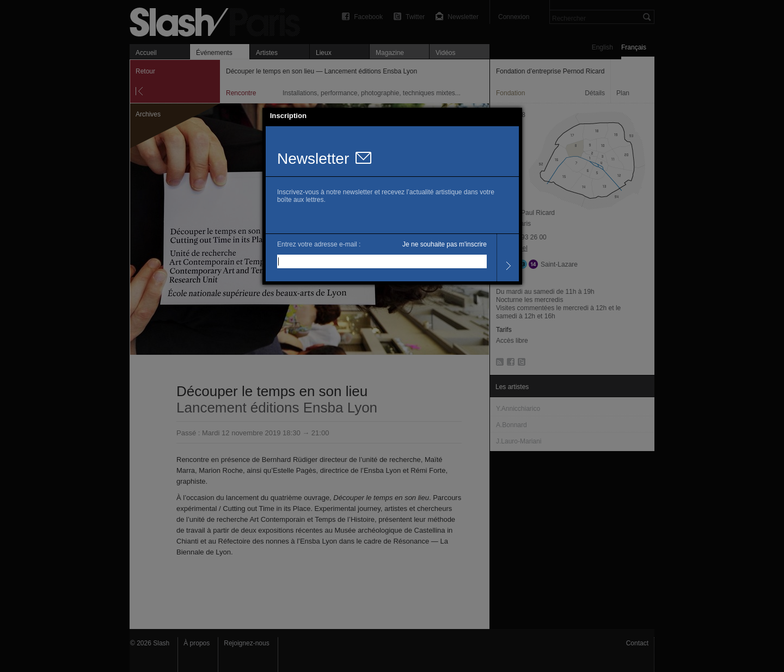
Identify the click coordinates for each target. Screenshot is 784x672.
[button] (514, 116)
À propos (197, 643)
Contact (637, 643)
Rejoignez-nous (246, 643)
